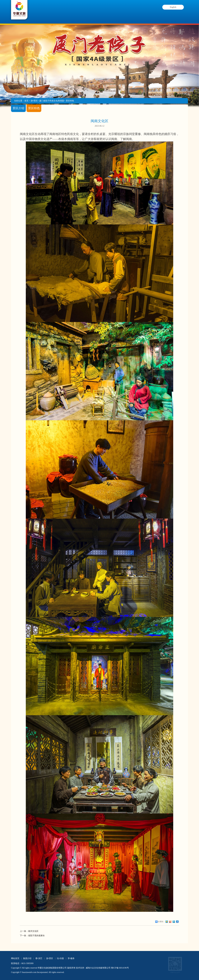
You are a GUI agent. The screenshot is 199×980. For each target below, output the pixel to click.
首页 (26, 101)
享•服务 (143, 16)
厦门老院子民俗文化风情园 (52, 101)
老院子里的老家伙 (36, 936)
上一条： (24, 931)
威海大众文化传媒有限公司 (98, 968)
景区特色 (70, 101)
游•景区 (95, 13)
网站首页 (15, 958)
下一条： (24, 936)
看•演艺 (71, 13)
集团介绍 (47, 13)
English (173, 7)
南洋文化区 (33, 931)
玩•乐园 (119, 13)
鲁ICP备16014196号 (120, 968)
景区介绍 (18, 108)
